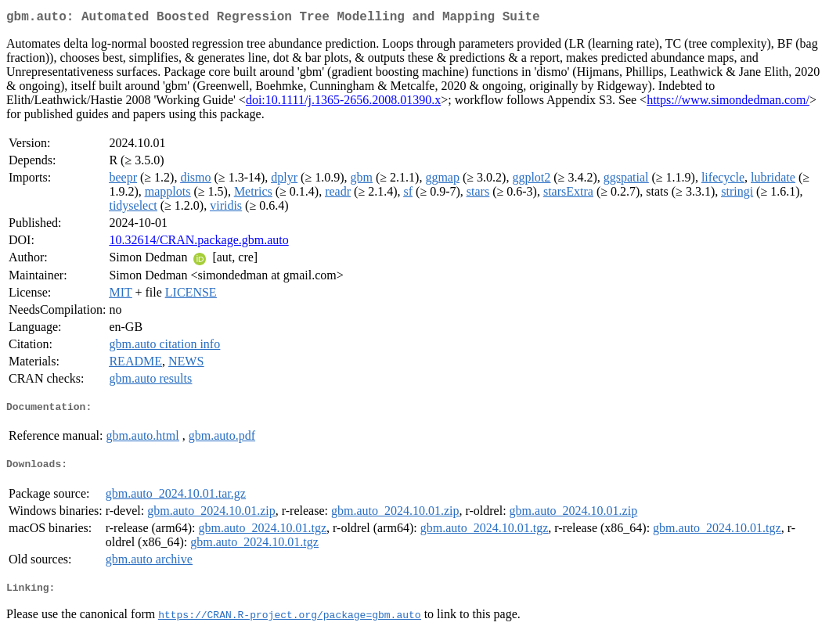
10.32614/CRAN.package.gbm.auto (198, 243)
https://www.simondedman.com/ (728, 103)
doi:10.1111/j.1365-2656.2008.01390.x (343, 103)
